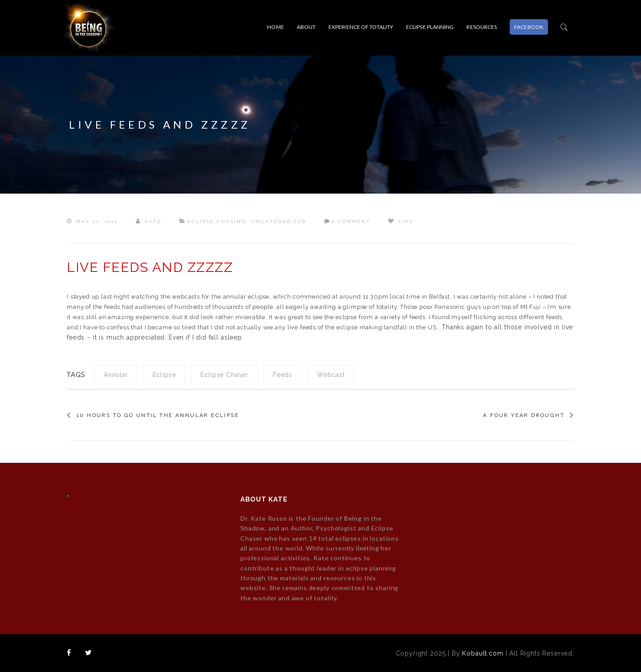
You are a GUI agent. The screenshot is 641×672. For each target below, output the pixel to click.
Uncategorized (279, 221)
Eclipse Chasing (217, 221)
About (306, 27)
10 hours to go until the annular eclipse (158, 415)
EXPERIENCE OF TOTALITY (361, 27)
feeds (283, 375)
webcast (331, 375)
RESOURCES (482, 27)
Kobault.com (483, 653)
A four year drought (524, 415)
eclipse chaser (224, 375)
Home (275, 27)
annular (116, 375)
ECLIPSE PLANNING (430, 27)
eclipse (164, 375)
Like (401, 221)
